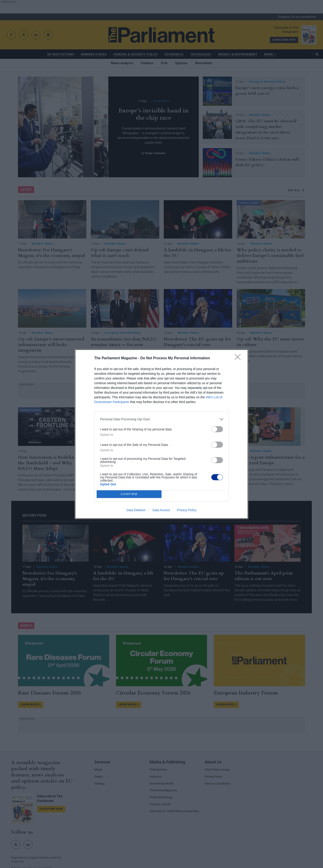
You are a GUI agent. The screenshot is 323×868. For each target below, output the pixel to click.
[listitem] (161, 419)
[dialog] (161, 434)
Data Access (161, 510)
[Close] (239, 358)
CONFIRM (129, 494)
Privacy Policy (187, 510)
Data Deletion (136, 510)
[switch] (217, 429)
